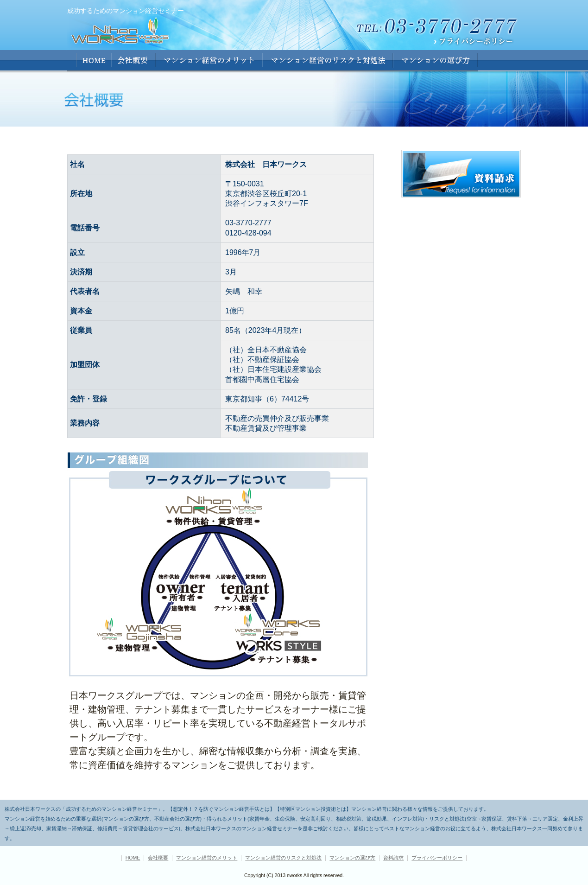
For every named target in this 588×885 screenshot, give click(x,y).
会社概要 (134, 61)
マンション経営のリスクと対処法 (283, 858)
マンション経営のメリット (209, 61)
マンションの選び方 (435, 61)
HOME (89, 61)
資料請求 (393, 858)
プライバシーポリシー (437, 858)
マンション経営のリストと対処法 (328, 61)
